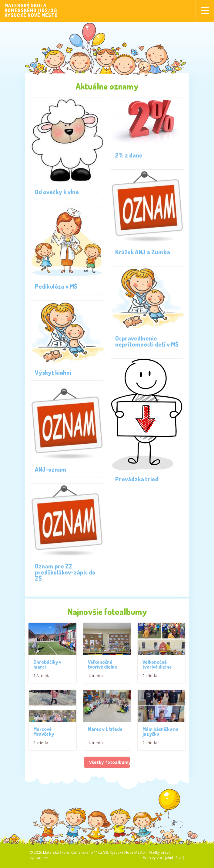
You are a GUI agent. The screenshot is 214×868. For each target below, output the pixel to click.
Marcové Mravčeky (44, 744)
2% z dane (129, 155)
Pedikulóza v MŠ (56, 286)
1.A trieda (42, 678)
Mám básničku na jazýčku (160, 744)
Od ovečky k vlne (57, 192)
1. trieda (95, 682)
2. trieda (150, 682)
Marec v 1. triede (105, 742)
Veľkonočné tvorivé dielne (103, 671)
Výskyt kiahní (53, 372)
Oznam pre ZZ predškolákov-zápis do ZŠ (65, 572)
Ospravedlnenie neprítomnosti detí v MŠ (147, 341)
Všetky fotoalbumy (109, 775)
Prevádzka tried (137, 479)
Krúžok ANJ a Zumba (143, 252)
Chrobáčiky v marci (47, 667)
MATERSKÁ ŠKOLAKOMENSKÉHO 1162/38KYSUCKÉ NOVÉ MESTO (31, 10)
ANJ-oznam (51, 469)
